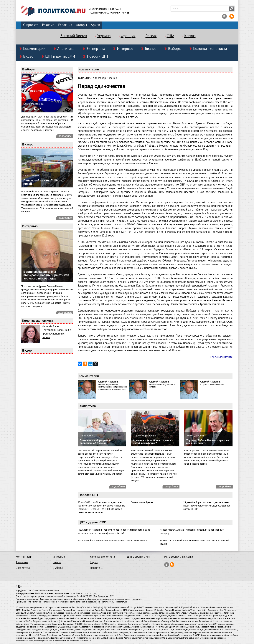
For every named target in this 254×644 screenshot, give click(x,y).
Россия (151, 36)
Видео (28, 57)
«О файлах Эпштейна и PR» (212, 385)
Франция (128, 36)
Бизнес (151, 49)
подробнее (65, 136)
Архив (95, 25)
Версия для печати (221, 357)
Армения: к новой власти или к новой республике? (152, 442)
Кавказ (190, 36)
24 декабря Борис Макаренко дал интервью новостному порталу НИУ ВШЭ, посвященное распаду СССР (207, 506)
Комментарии (34, 49)
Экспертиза (96, 49)
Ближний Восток (74, 36)
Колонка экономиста (210, 49)
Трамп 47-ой (32, 109)
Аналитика (66, 49)
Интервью (125, 49)
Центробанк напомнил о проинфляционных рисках (56, 334)
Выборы (175, 49)
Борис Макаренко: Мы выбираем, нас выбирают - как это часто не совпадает (46, 275)
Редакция (65, 25)
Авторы (81, 25)
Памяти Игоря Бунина (142, 502)
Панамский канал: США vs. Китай (43, 182)
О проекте (31, 25)
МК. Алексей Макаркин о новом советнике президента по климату (112, 541)
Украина (104, 36)
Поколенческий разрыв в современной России (95, 442)
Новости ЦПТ (98, 57)
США (170, 36)
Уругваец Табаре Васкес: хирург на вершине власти (208, 442)
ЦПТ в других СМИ (60, 57)
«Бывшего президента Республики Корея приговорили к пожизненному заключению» (112, 387)
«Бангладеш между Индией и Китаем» (162, 386)
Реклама (48, 25)
